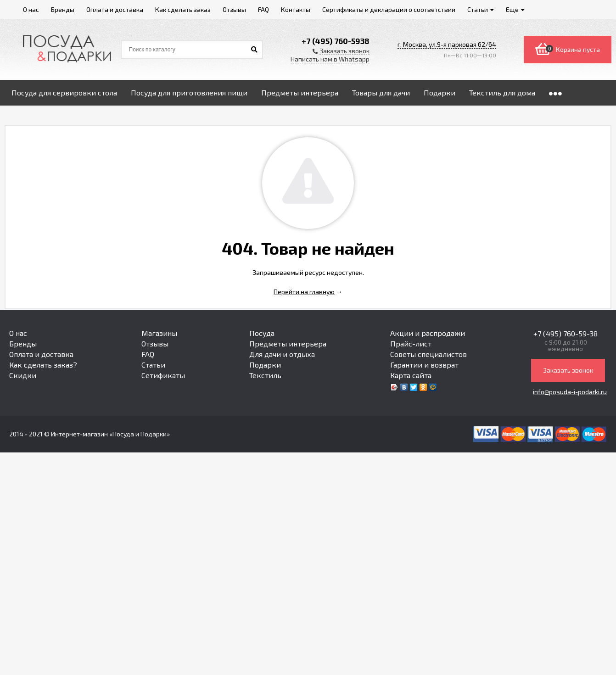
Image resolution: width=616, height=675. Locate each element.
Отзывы (155, 343)
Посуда (262, 333)
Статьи (153, 365)
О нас (18, 333)
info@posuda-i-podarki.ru (570, 392)
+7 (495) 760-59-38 (566, 333)
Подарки (265, 365)
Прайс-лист (411, 343)
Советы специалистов (428, 354)
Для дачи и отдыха (282, 354)
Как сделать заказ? (43, 365)
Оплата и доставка (41, 354)
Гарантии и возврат (424, 365)
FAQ (148, 354)
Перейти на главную (304, 292)
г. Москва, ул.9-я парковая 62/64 (447, 44)
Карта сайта (411, 375)
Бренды (23, 343)
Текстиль (265, 375)
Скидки (23, 375)
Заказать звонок (568, 370)
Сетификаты (163, 375)
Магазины (159, 333)
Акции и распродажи (428, 333)
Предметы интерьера (288, 343)
